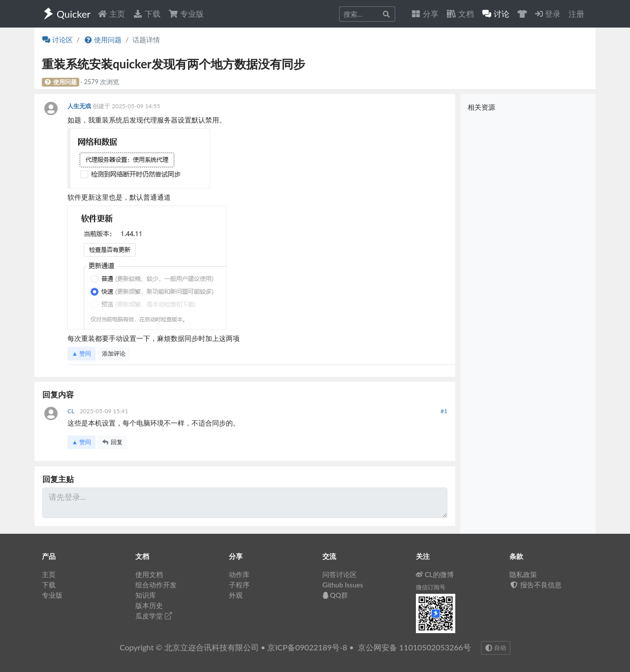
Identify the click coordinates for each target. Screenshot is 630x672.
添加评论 (114, 353)
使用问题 (103, 40)
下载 (147, 14)
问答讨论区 (340, 574)
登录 (548, 14)
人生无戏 (80, 106)
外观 (236, 595)
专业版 (186, 14)
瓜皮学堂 (154, 616)
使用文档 (149, 574)
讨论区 (58, 40)
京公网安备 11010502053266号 (414, 647)
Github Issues (343, 585)
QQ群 (335, 595)
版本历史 (149, 605)
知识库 (146, 595)
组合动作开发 (156, 585)
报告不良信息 (535, 585)
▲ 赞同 (81, 353)
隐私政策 (523, 574)
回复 (112, 442)
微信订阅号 (431, 587)
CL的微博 (435, 574)
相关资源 (481, 107)
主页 (111, 14)
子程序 (239, 585)
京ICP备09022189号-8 (307, 647)
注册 (576, 14)
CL (72, 411)
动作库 (239, 574)
